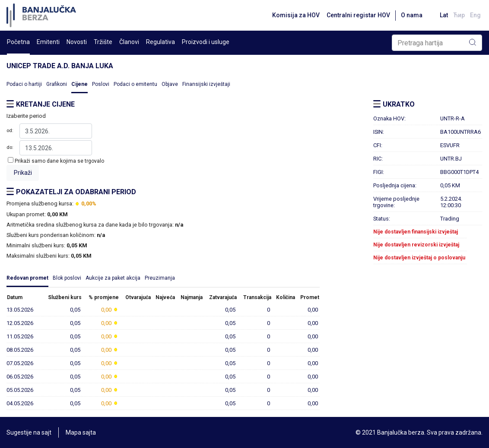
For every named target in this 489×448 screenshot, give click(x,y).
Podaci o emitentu (135, 84)
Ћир (459, 15)
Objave (170, 84)
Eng (475, 15)
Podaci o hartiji (24, 84)
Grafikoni (57, 84)
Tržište (103, 42)
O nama (412, 15)
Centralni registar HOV (358, 15)
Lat (444, 15)
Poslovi (101, 84)
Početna (18, 42)
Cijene (79, 84)
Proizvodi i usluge (206, 42)
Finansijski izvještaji (206, 84)
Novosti (77, 42)
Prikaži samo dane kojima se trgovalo (59, 161)
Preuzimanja (160, 278)
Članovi (129, 42)
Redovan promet (27, 278)
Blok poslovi (67, 278)
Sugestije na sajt (29, 432)
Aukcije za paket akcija (113, 278)
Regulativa (160, 42)
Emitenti (48, 42)
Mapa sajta (81, 432)
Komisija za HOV (296, 15)
